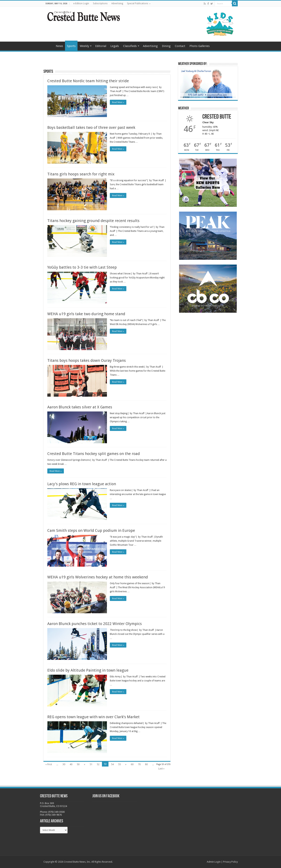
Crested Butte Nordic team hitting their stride (88, 81)
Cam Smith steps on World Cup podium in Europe (91, 530)
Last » (161, 769)
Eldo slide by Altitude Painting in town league (88, 670)
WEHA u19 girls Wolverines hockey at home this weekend (98, 577)
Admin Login (214, 862)
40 (71, 764)
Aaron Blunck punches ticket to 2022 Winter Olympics (95, 624)
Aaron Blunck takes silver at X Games (80, 407)
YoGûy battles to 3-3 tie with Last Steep (82, 267)
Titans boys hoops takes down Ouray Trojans (87, 360)
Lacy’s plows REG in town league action (82, 484)
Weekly (84, 46)
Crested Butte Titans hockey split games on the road (94, 454)
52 (98, 764)
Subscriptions (100, 3)
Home (48, 46)
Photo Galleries (200, 46)
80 (146, 764)
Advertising (117, 3)
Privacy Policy (230, 862)
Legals (115, 46)
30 (64, 764)
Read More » (118, 102)
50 (78, 764)
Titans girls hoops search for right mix (81, 174)
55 (119, 764)
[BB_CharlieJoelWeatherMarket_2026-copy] (208, 83)
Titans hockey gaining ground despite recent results (93, 221)
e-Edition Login (81, 3)
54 (112, 764)
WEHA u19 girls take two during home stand (86, 314)
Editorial (101, 46)
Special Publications (138, 3)
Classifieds (130, 46)
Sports (71, 46)
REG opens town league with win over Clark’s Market (93, 717)
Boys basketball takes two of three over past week (91, 127)
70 (139, 764)
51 (91, 764)
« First (49, 764)
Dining (166, 46)
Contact (180, 46)
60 (132, 764)
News (59, 46)
